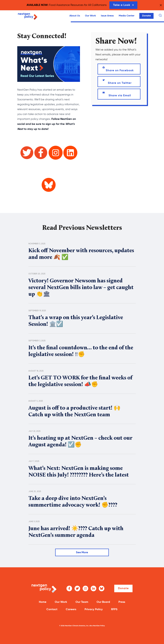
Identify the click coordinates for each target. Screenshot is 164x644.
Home (43, 602)
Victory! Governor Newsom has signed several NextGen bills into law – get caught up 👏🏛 (81, 288)
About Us (75, 16)
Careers (71, 609)
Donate (146, 16)
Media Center (127, 16)
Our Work (90, 16)
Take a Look (123, 5)
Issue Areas (107, 16)
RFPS (114, 609)
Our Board (103, 602)
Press (122, 602)
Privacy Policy (94, 609)
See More (82, 553)
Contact (52, 609)
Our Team (82, 602)
